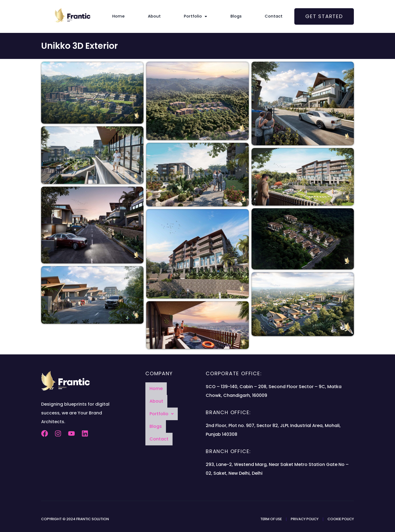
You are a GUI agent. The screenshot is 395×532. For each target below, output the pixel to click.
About (160, 16)
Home (129, 16)
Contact (263, 16)
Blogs (230, 16)
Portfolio (195, 16)
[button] (195, 16)
